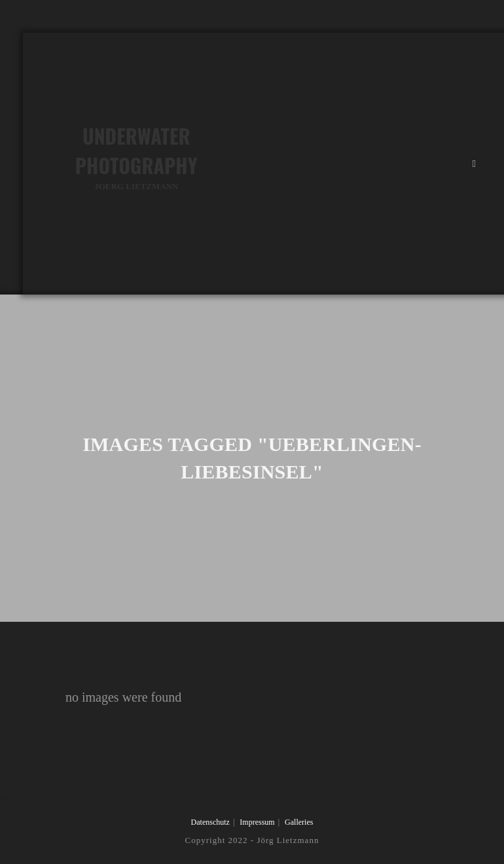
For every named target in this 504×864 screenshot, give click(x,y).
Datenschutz (210, 822)
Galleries (299, 822)
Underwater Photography (136, 157)
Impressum (257, 822)
